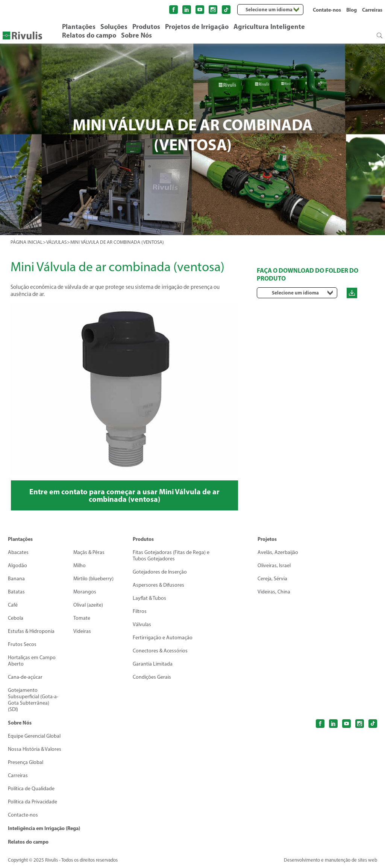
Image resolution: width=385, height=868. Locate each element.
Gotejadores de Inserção (160, 572)
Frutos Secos (22, 644)
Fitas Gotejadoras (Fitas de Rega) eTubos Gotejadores (171, 556)
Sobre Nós (136, 35)
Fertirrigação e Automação (163, 638)
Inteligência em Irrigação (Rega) (44, 828)
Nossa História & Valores (35, 749)
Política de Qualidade (31, 789)
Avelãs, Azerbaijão (278, 552)
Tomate (82, 618)
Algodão (17, 565)
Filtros (140, 611)
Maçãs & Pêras (89, 552)
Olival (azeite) (88, 605)
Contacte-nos (23, 815)
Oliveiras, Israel (274, 565)
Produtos (146, 26)
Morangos (85, 592)
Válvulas (142, 624)
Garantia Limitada (153, 664)
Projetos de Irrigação (197, 26)
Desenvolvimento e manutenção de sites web (330, 860)
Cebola (16, 618)
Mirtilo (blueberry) (93, 579)
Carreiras (372, 10)
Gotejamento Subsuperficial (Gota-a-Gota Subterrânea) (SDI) (33, 700)
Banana (16, 579)
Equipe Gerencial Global (34, 736)
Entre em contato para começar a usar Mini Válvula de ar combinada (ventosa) (124, 495)
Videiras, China (274, 592)
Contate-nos (327, 10)
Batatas (16, 592)
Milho (80, 565)
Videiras (82, 631)
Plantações (79, 26)
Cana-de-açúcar (25, 677)
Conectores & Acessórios (160, 651)
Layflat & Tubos (149, 598)
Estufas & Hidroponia (31, 631)
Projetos (267, 539)
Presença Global (26, 762)
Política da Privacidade (33, 802)
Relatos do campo (89, 35)
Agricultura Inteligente (269, 26)
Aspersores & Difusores (158, 585)
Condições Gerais (152, 677)
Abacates (18, 552)
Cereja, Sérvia (272, 579)
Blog (352, 10)
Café (13, 605)
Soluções (114, 26)
